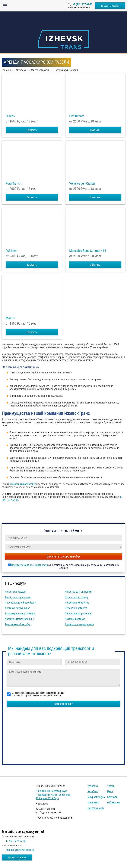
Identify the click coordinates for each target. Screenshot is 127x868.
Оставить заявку (63, 704)
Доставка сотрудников (17, 608)
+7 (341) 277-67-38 (82, 4)
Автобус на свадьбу (16, 592)
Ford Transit (14, 184)
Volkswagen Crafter (82, 184)
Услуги (111, 786)
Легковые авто (96, 808)
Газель (10, 116)
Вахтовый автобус (75, 619)
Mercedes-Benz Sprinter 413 (88, 251)
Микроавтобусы (96, 797)
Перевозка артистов (76, 608)
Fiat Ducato (77, 116)
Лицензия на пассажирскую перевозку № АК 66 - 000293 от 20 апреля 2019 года (53, 795)
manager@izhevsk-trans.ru (20, 850)
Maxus (10, 318)
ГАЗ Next (11, 251)
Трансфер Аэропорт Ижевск (20, 613)
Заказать (32, 130)
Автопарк (93, 786)
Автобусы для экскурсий (79, 592)
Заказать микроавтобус (64, 556)
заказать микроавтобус (23, 484)
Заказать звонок (110, 6)
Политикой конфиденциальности (30, 565)
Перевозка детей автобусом (21, 603)
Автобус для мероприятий (79, 624)
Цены (110, 791)
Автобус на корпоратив (18, 597)
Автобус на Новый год (77, 603)
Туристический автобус (18, 624)
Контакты (113, 797)
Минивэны (93, 802)
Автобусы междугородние (19, 619)
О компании (114, 802)
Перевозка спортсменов (78, 613)
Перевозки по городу (77, 597)
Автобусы (93, 791)
